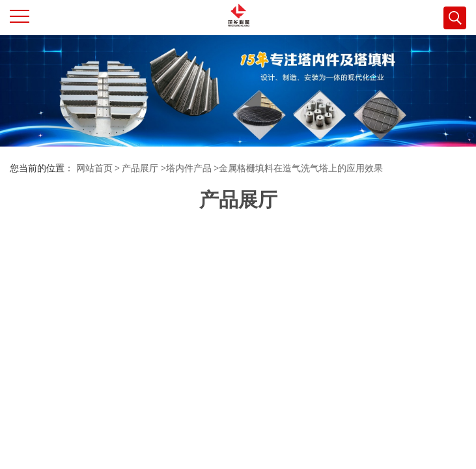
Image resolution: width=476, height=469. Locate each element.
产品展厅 (140, 168)
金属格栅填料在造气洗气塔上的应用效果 (301, 168)
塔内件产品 (189, 168)
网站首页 (94, 168)
